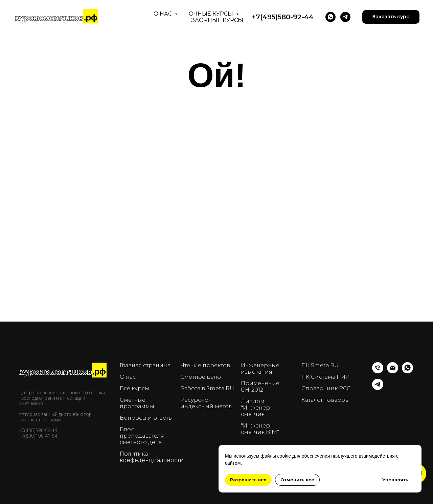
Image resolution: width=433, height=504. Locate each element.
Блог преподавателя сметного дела (142, 436)
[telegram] (345, 17)
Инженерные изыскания (260, 369)
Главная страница (145, 365)
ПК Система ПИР (325, 377)
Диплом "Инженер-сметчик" (256, 408)
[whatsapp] (407, 371)
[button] (391, 17)
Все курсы (134, 388)
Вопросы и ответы (146, 418)
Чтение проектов (205, 365)
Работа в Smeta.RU (207, 388)
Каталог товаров (325, 400)
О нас (163, 14)
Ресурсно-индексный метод (206, 403)
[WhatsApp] (331, 17)
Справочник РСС (326, 388)
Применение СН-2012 (260, 387)
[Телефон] (378, 371)
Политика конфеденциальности (152, 457)
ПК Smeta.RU (320, 365)
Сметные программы (137, 403)
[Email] (393, 371)
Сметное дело (201, 377)
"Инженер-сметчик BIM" (260, 429)
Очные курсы (212, 14)
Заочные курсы (217, 20)
